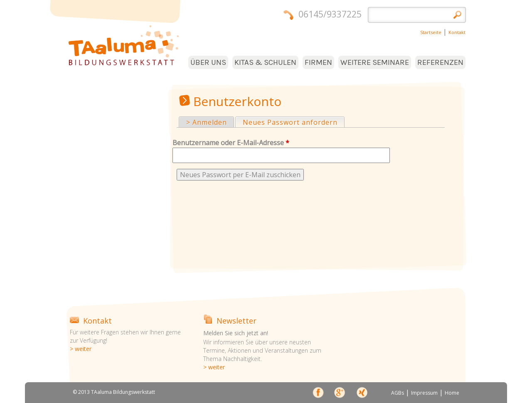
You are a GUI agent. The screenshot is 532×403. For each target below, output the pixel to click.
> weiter (81, 349)
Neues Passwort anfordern (293, 122)
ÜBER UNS (208, 62)
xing (362, 394)
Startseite (431, 32)
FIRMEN (318, 62)
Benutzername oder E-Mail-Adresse (231, 143)
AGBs (398, 393)
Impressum (424, 393)
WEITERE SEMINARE (375, 62)
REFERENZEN (440, 62)
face (319, 394)
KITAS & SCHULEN (265, 62)
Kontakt (457, 32)
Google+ (340, 394)
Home (452, 393)
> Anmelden (207, 122)
